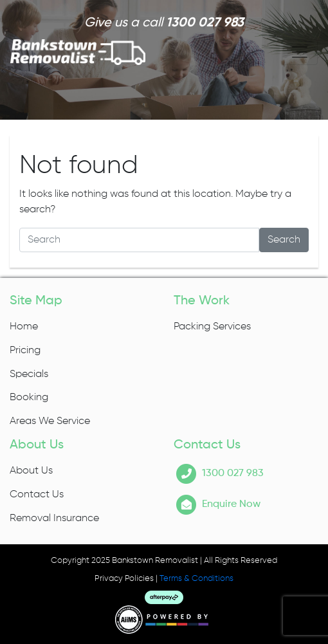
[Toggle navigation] (300, 52)
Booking (29, 398)
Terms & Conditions (196, 579)
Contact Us (37, 495)
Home (24, 327)
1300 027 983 (205, 23)
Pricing (25, 351)
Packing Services (212, 327)
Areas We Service (50, 421)
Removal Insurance (54, 519)
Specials (29, 374)
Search (284, 240)
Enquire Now (231, 504)
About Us (31, 471)
